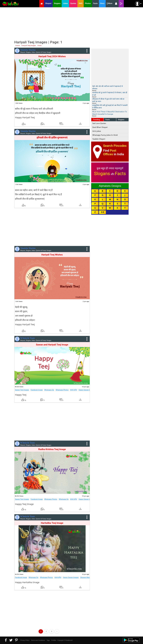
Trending (96, 120)
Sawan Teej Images (22, 390)
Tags (48, 640)
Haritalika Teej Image (52, 523)
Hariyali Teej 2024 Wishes (52, 56)
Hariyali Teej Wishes (52, 255)
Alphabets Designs (110, 186)
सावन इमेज (74, 390)
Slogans (121, 120)
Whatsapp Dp (49, 390)
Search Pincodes (115, 146)
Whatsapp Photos (62, 390)
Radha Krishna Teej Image (52, 449)
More (110, 4)
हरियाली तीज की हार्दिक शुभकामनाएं (52, 138)
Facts (108, 120)
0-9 (102, 212)
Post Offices (110, 152)
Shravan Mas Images (88, 577)
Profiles (54, 640)
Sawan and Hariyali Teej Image (52, 345)
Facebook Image (37, 390)
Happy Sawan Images (86, 390)
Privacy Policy (25, 640)
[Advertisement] (71, 23)
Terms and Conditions (38, 640)
